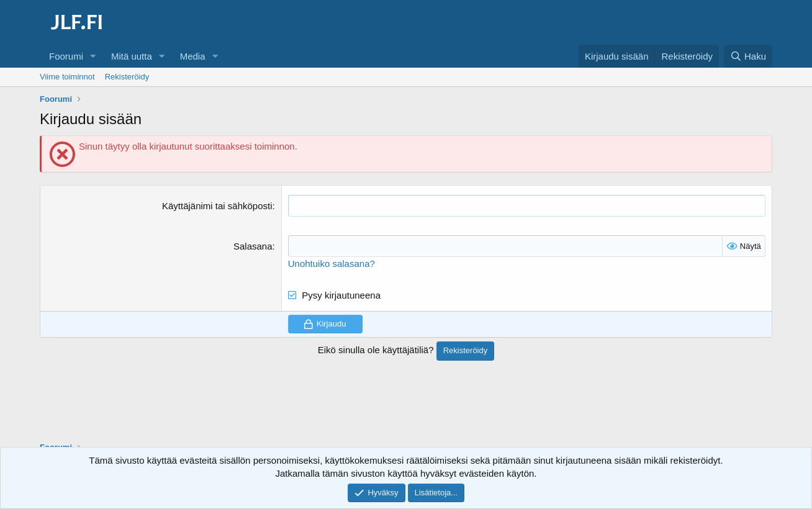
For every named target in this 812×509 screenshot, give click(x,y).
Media (193, 56)
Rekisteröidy (127, 77)
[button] (93, 56)
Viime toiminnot (67, 77)
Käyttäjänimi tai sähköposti (217, 206)
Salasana (253, 246)
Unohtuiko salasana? (332, 264)
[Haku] (748, 56)
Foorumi (66, 56)
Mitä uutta (132, 56)
